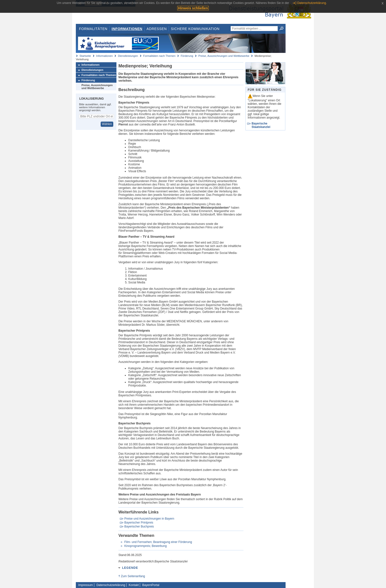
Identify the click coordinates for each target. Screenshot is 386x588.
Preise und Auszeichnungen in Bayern (149, 519)
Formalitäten (93, 29)
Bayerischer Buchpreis (139, 526)
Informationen (127, 29)
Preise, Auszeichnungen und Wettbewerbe (224, 56)
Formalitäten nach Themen (159, 56)
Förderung (187, 56)
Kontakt (134, 585)
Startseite (85, 56)
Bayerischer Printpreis (139, 523)
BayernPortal (151, 585)
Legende (130, 568)
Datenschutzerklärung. (312, 3)
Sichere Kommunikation (195, 29)
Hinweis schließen (193, 8)
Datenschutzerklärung (111, 585)
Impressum (86, 585)
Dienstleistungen (128, 56)
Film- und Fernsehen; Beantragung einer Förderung (158, 542)
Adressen (157, 29)
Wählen (107, 124)
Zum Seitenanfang (133, 576)
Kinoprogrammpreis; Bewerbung (145, 546)
